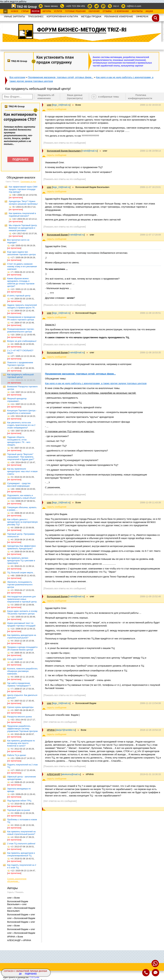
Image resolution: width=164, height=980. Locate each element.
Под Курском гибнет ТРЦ (19, 801)
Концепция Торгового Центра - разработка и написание (22, 412)
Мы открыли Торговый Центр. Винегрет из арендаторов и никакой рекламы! (23, 228)
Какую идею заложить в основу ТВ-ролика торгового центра (22, 612)
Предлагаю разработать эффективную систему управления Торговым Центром (22, 729)
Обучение (94, 11)
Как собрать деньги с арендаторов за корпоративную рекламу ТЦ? (23, 522)
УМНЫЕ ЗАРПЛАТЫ (14, 16)
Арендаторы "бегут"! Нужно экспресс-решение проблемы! (23, 203)
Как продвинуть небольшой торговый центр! (20, 376)
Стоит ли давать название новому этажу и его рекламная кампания (22, 266)
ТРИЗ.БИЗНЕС (36, 16)
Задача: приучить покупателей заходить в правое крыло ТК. (22, 306)
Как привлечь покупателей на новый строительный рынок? (21, 833)
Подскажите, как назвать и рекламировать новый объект (22, 497)
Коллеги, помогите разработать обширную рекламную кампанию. (22, 671)
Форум (36, 11)
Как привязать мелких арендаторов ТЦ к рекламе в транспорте (21, 561)
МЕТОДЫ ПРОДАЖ (91, 16)
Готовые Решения (75, 11)
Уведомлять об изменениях (46, 97)
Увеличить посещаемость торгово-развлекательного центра (20, 585)
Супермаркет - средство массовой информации (19, 485)
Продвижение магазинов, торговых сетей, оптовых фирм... (61, 77)
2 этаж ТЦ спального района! (21, 844)
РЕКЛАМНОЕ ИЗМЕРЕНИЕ (119, 16)
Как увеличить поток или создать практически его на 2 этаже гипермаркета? (21, 425)
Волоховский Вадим (57, 235)
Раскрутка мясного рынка (19, 717)
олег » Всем (13, 898)
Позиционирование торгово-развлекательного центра (21, 330)
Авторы (47, 11)
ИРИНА (51, 730)
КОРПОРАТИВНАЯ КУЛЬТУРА (62, 16)
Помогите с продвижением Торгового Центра (20, 364)
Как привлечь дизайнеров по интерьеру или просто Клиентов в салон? (21, 743)
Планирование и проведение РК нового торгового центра (21, 318)
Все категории (17, 77)
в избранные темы (109, 97)
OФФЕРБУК (142, 16)
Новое (15, 11)
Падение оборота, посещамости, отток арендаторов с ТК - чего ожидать (19, 441)
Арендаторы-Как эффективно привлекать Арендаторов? (22, 547)
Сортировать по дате (28, 182)
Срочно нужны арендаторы (20, 707)
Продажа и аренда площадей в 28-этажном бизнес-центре (22, 648)
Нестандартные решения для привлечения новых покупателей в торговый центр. (22, 599)
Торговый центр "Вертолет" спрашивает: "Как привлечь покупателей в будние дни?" (21, 457)
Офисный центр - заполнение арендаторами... (22, 778)
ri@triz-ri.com (134, 6)
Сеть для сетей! (15, 659)
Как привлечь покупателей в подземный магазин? (22, 215)
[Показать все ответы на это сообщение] (65, 143)
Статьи (25, 11)
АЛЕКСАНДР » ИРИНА (19, 940)
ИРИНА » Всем (15, 937)
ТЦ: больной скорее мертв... (21, 573)
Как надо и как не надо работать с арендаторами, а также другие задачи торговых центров (96, 383)
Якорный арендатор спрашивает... (17, 400)
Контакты (137, 11)
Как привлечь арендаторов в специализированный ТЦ (21, 854)
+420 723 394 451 (75, 6)
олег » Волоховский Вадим (21, 918)
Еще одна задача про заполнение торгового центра (21, 253)
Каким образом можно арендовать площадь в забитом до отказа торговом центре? (21, 282)
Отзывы (107, 11)
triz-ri (116, 6)
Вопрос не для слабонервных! (22, 341)
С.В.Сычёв (34, 977)
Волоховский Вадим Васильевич (64, 151)
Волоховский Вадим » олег (21, 915)
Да (20, 974)
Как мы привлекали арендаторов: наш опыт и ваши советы (22, 471)
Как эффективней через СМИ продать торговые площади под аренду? (23, 189)
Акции (149, 11)
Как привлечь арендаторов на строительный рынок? (22, 636)
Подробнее (31, 974)
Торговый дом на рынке (19, 810)
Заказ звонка (51, 6)
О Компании (122, 11)
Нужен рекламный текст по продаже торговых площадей (21, 624)
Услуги (58, 11)
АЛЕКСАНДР (54, 774)
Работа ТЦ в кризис (17, 755)
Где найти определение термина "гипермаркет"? (19, 684)
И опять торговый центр (19, 296)
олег (49, 105)
